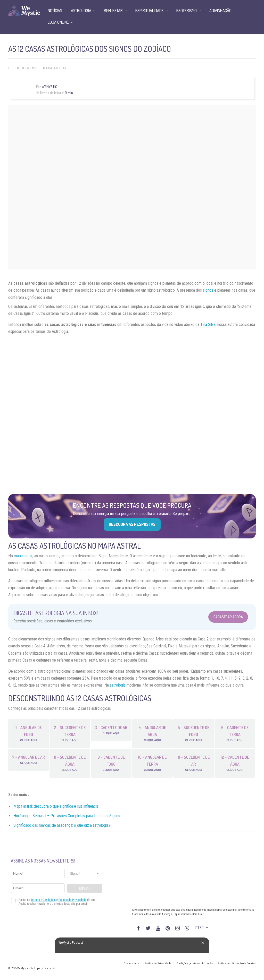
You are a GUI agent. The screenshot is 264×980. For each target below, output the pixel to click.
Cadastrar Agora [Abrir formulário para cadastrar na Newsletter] (228, 617)
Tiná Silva (208, 324)
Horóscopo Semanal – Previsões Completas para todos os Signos (67, 816)
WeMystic (49, 87)
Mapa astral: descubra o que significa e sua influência (56, 806)
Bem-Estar (113, 11)
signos (208, 290)
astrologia (118, 685)
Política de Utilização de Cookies (237, 963)
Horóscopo (26, 68)
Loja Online (58, 22)
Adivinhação (220, 11)
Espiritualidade (150, 11)
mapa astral (23, 556)
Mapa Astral (55, 68)
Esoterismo (187, 11)
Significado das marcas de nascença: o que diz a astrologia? (62, 825)
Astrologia (81, 11)
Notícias (55, 11)
